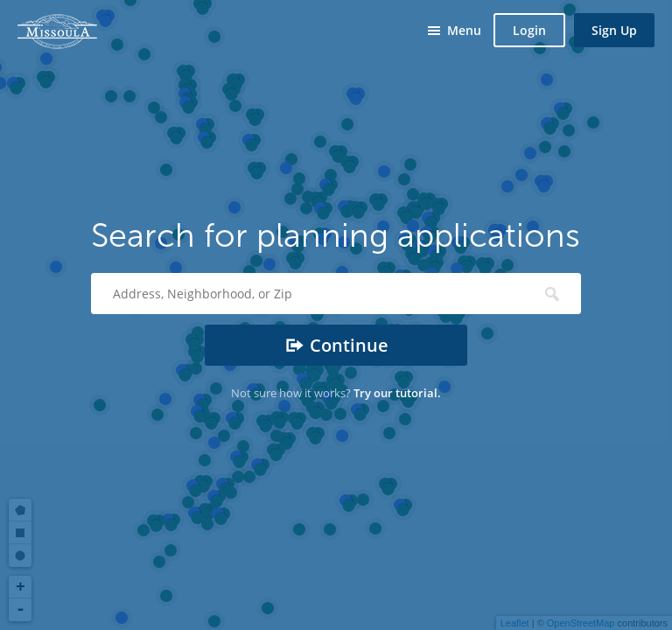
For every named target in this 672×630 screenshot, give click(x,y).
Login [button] (529, 30)
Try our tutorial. (397, 393)
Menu (464, 30)
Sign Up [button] (614, 30)
